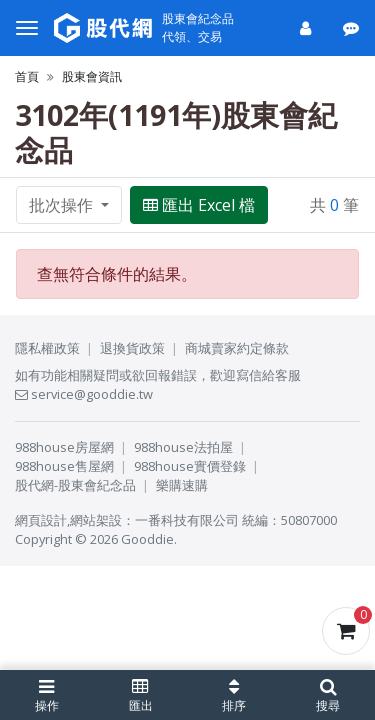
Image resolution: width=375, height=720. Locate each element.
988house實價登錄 (190, 466)
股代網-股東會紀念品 (75, 485)
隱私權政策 (47, 348)
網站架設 (96, 520)
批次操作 (63, 205)
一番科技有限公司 (187, 520)
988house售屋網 (64, 466)
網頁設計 (41, 520)
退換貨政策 (132, 348)
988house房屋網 (64, 447)
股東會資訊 (92, 76)
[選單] (27, 28)
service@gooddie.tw (84, 394)
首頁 (27, 76)
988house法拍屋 (183, 447)
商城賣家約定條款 (237, 348)
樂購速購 (182, 485)
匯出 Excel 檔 (199, 205)
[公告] (352, 28)
